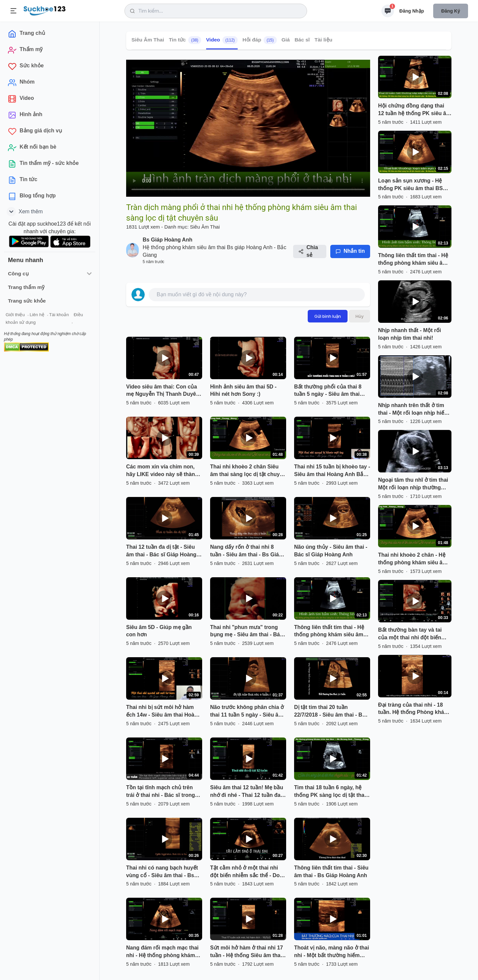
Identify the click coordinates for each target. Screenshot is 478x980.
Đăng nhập (412, 11)
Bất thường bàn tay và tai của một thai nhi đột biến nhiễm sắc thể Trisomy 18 (410, 634)
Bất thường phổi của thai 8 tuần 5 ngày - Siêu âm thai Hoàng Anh (328, 391)
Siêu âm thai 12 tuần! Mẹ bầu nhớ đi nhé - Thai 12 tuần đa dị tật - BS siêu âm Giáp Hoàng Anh (247, 792)
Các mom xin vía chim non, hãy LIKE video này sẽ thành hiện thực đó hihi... (162, 471)
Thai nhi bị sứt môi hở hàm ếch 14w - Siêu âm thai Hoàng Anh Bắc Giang (163, 712)
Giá (286, 40)
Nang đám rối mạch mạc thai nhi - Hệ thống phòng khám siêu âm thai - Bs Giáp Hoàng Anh (163, 952)
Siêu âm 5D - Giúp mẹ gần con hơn (159, 631)
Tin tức (185, 40)
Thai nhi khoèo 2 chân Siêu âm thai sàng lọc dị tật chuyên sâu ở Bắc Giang (248, 471)
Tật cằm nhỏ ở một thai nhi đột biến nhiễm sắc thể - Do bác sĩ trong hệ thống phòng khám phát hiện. (246, 872)
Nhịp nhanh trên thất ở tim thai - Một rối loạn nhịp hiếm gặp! (414, 410)
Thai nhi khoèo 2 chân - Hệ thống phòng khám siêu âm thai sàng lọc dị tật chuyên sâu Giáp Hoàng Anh (413, 559)
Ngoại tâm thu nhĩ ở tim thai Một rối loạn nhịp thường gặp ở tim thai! (413, 484)
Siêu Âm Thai (148, 40)
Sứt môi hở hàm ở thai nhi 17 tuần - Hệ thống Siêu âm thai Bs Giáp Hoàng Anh (246, 952)
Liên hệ (37, 315)
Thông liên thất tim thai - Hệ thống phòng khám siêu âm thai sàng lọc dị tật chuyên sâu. (329, 632)
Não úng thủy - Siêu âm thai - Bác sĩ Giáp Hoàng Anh (331, 551)
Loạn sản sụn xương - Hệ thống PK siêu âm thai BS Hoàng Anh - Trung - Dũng (411, 185)
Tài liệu (324, 40)
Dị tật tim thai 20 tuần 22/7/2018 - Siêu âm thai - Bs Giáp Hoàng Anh (330, 712)
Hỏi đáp (260, 40)
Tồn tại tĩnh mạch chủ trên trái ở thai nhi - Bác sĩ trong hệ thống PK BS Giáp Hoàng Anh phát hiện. (162, 792)
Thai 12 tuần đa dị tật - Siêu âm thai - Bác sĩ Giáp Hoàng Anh (161, 551)
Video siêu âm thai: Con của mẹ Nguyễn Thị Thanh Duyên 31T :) (163, 391)
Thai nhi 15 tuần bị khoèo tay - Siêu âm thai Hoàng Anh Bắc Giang (332, 471)
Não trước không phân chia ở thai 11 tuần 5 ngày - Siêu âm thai (247, 712)
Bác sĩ (302, 40)
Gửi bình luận (328, 316)
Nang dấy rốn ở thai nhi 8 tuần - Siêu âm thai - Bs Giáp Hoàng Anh (246, 551)
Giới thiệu (15, 315)
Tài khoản (59, 315)
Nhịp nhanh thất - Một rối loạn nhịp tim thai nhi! (409, 334)
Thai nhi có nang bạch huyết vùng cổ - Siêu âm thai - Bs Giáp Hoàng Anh (162, 872)
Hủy (359, 316)
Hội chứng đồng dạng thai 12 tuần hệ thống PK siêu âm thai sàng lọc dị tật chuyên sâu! (414, 110)
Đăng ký (451, 11)
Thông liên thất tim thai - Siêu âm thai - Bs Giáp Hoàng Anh (331, 872)
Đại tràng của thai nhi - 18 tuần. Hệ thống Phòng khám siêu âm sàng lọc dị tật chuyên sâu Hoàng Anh (413, 709)
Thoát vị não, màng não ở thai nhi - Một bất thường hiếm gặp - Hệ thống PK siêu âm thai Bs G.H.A (332, 952)
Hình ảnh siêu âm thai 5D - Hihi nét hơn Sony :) (243, 390)
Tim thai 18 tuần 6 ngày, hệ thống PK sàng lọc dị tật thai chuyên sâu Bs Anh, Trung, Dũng (330, 792)
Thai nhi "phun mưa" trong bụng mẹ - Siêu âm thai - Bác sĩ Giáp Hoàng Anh (246, 632)
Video (222, 40)
